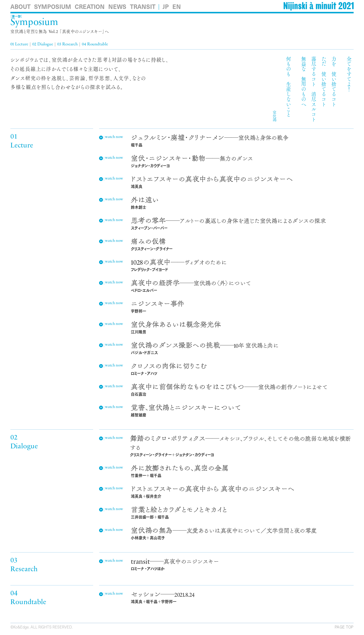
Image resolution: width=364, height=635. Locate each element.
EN (177, 7)
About (20, 7)
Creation (90, 7)
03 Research (67, 44)
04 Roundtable (95, 44)
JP (166, 7)
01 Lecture (19, 44)
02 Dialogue (43, 44)
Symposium (53, 7)
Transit (143, 7)
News (117, 7)
